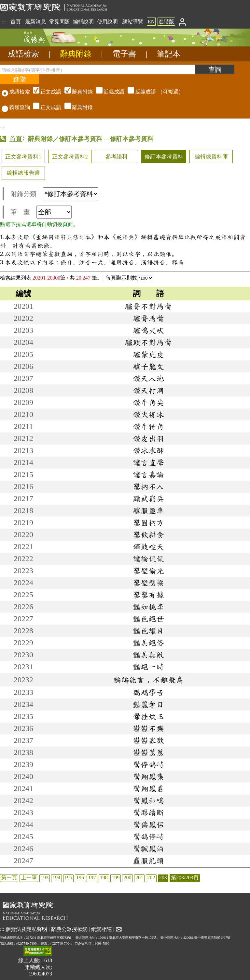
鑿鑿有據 (148, 595)
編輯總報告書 (23, 173)
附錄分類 (54, 194)
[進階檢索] (20, 79)
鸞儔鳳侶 (148, 824)
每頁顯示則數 (130, 278)
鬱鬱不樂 (148, 728)
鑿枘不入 (148, 486)
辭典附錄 (76, 54)
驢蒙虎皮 (148, 354)
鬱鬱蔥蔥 (148, 752)
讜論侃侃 (148, 559)
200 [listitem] (128, 878)
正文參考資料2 (70, 157)
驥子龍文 (148, 366)
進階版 (166, 22)
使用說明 (107, 22)
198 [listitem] (104, 878)
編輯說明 (83, 22)
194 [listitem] (56, 878)
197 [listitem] (92, 878)
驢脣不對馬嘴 (148, 306)
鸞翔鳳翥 (148, 788)
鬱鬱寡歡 (148, 740)
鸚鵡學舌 (148, 692)
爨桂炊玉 (148, 716)
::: (4, 22)
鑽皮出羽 (148, 438)
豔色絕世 (148, 619)
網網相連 (102, 929)
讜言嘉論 (148, 474)
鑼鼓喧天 (148, 547)
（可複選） (107, 92)
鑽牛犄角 (148, 426)
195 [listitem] (68, 878)
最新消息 (35, 22)
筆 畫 (41, 212)
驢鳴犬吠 (148, 330)
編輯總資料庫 (211, 157)
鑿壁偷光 (148, 571)
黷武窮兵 (148, 498)
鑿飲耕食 (148, 534)
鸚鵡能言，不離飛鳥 (148, 680)
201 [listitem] (139, 878)
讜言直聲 (148, 462)
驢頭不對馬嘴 (148, 342)
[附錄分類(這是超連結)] (71, 194)
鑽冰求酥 (148, 450)
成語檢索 (23, 54)
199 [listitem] (116, 878)
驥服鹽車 (148, 510)
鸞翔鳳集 (148, 776)
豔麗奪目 (148, 704)
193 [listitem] (45, 878)
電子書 (124, 54)
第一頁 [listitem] (9, 878)
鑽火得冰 (148, 414)
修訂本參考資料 (164, 157)
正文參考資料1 (23, 157)
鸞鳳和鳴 (148, 800)
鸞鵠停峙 (148, 836)
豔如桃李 (148, 607)
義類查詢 (16, 107)
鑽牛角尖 (148, 402)
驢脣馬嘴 (148, 318)
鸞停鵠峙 (148, 764)
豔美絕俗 (148, 643)
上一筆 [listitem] (29, 878)
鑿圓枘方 (148, 522)
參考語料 (117, 157)
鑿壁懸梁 (148, 583)
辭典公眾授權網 (69, 929)
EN (151, 22)
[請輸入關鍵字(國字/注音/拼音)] (98, 69)
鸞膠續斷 (148, 812)
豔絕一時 (148, 667)
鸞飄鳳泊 (148, 848)
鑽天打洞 (148, 390)
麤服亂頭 (148, 861)
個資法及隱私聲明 (26, 929)
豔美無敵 (148, 655)
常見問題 (60, 22)
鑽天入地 (148, 378)
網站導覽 (133, 22)
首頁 (16, 22)
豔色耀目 (148, 631)
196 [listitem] (80, 878)
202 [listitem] (151, 878)
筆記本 (169, 54)
